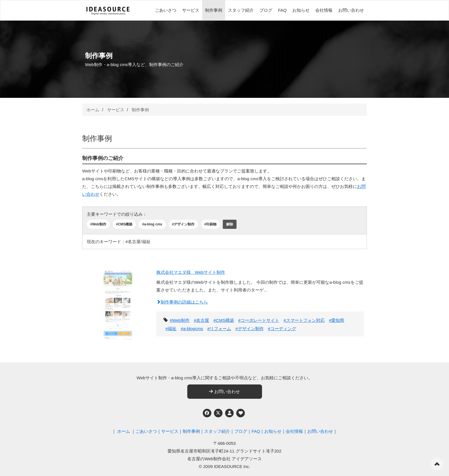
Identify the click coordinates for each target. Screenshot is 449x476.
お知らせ (301, 10)
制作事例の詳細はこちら (182, 302)
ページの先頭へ (437, 464)
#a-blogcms (192, 329)
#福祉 (171, 329)
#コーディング (282, 329)
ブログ (266, 10)
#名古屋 (201, 320)
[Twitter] (218, 413)
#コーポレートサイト (259, 320)
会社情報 (324, 10)
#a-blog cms (152, 224)
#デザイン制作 (183, 224)
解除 (230, 224)
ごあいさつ (166, 10)
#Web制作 (98, 224)
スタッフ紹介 (241, 10)
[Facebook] (207, 413)
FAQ (282, 10)
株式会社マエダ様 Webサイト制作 (191, 272)
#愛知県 (337, 320)
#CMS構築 (124, 224)
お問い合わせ (351, 10)
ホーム (93, 110)
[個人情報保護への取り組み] (229, 413)
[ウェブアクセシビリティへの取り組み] (241, 413)
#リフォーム (219, 329)
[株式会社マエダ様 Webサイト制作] (118, 301)
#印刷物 (211, 224)
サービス (191, 10)
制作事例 (214, 10)
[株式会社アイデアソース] (108, 11)
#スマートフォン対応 (304, 320)
